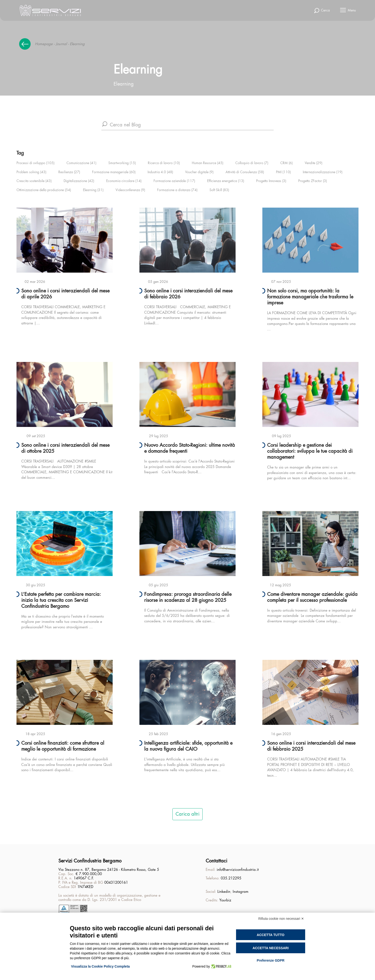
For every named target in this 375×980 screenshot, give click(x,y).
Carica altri (187, 814)
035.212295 (231, 878)
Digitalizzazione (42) (79, 181)
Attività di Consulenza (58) (245, 172)
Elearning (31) (93, 190)
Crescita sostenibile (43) (34, 181)
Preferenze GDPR (270, 960)
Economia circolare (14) (124, 181)
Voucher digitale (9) (199, 172)
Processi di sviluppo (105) (36, 163)
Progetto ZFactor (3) (313, 181)
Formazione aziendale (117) (174, 181)
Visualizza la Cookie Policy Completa (100, 966)
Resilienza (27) (69, 172)
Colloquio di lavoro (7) (252, 163)
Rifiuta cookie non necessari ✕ (281, 919)
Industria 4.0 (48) (160, 172)
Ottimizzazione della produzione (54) (44, 190)
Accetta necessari (271, 948)
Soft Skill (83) (219, 190)
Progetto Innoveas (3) (271, 181)
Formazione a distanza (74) (177, 190)
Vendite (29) (314, 163)
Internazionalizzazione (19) (323, 172)
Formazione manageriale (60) (114, 172)
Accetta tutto (271, 935)
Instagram (241, 892)
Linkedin (224, 892)
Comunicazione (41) (81, 163)
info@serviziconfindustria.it (238, 870)
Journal (61, 44)
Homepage (44, 44)
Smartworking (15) (122, 163)
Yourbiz (225, 900)
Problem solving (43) (31, 172)
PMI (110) (283, 172)
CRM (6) (287, 163)
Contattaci (216, 861)
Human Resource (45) (208, 163)
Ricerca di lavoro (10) (164, 163)
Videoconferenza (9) (130, 190)
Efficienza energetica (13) (226, 181)
